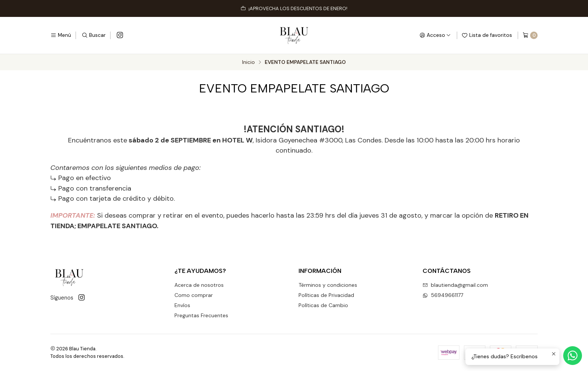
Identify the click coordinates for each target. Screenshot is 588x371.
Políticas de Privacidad (326, 295)
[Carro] (530, 35)
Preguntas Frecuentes (201, 315)
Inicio (249, 62)
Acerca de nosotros (199, 285)
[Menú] (61, 35)
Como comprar (194, 295)
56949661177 (443, 295)
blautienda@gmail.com (455, 285)
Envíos (182, 305)
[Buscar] (94, 35)
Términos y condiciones (328, 285)
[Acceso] (435, 35)
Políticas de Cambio (323, 305)
